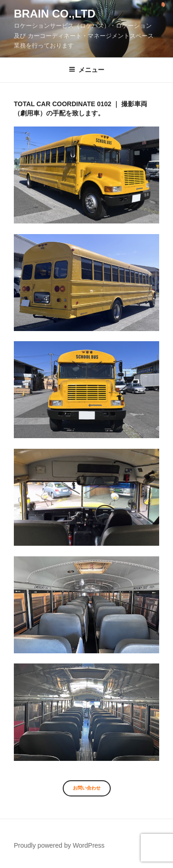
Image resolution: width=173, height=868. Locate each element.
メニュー (86, 70)
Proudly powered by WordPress (59, 845)
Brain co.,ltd (55, 14)
